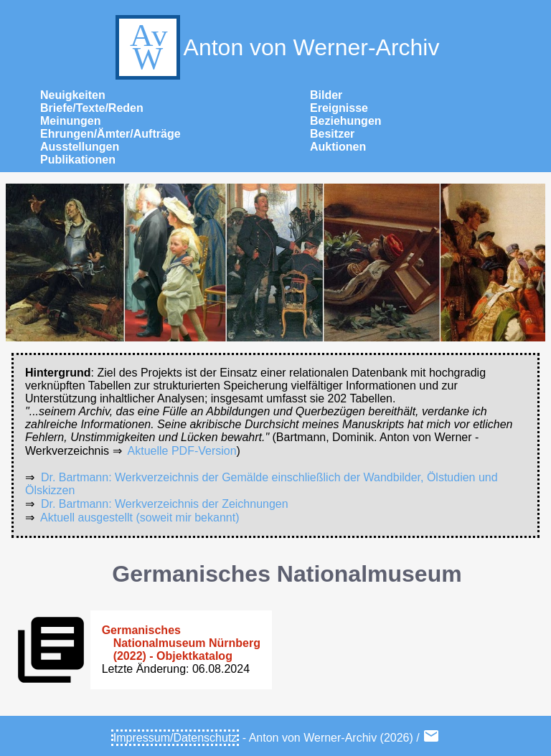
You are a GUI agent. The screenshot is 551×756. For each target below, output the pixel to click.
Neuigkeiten (73, 95)
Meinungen (70, 121)
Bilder (326, 95)
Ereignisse (339, 108)
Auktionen (338, 147)
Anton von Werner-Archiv (276, 47)
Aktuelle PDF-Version (182, 451)
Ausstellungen (80, 147)
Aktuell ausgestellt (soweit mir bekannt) (140, 518)
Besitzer (332, 134)
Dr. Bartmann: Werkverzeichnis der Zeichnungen (165, 504)
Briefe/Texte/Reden (92, 108)
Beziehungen (346, 121)
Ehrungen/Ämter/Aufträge (110, 134)
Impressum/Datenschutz (175, 738)
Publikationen (78, 160)
